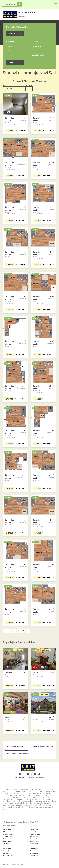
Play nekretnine (7, 846)
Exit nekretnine (34, 844)
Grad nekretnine (7, 829)
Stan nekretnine (7, 844)
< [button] (5, 631)
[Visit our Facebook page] (20, 774)
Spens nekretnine (7, 841)
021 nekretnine (7, 832)
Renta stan (6, 853)
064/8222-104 (24, 16)
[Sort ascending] (27, 89)
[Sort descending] (31, 89)
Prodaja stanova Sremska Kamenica (17, 754)
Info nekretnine (34, 832)
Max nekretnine (34, 846)
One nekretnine (34, 851)
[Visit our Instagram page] (24, 774)
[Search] (19, 4)
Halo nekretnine (34, 837)
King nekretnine (7, 848)
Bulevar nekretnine (35, 834)
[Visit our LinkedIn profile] (35, 774)
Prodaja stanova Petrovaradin (44, 746)
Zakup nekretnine (34, 853)
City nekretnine (34, 829)
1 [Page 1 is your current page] (9, 631)
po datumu (8, 89)
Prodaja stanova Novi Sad (14, 746)
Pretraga (15, 62)
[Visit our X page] (31, 774)
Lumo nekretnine (34, 856)
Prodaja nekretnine (8, 856)
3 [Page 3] (19, 631)
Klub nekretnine (7, 839)
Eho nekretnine (34, 839)
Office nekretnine (7, 837)
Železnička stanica (38, 55)
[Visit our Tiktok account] (39, 774)
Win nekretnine (34, 841)
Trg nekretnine (34, 848)
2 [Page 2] (14, 631)
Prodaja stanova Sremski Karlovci (17, 750)
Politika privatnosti (22, 777)
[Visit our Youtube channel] (28, 774)
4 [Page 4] (24, 631)
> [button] (28, 631)
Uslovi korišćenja (38, 777)
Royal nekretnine (7, 834)
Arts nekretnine (7, 851)
